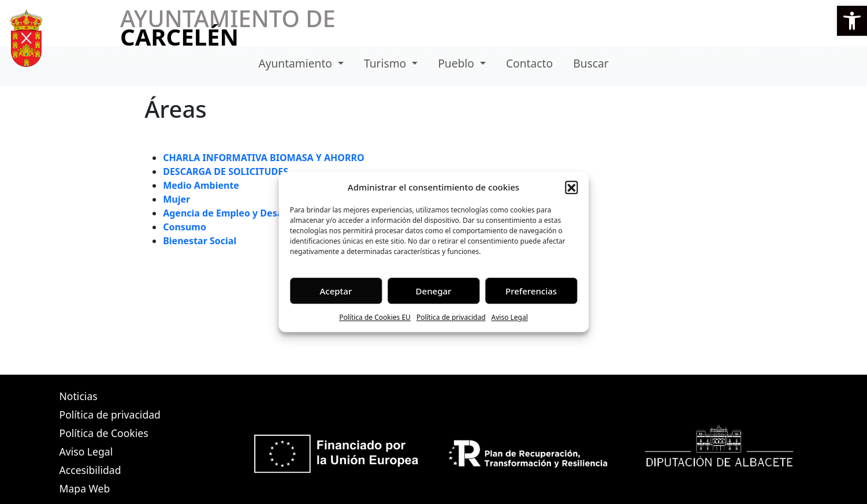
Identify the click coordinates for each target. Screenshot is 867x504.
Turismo (386, 63)
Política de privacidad (451, 317)
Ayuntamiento (297, 63)
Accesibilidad (90, 470)
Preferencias (531, 291)
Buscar (591, 63)
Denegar (434, 291)
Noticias (79, 396)
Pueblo (457, 63)
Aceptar (336, 291)
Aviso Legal (510, 317)
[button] (852, 21)
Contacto (529, 63)
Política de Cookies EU (375, 317)
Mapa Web (85, 488)
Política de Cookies (104, 433)
